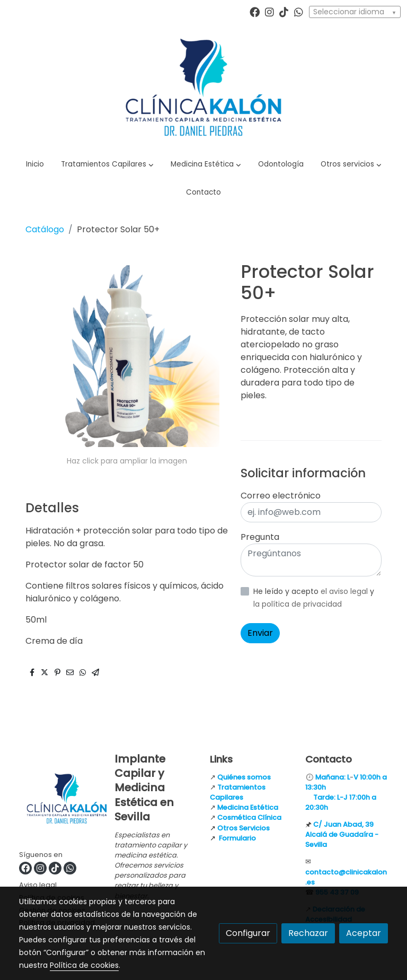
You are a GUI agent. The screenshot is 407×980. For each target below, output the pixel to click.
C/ (318, 824)
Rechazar (308, 933)
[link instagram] (269, 11)
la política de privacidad (298, 604)
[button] (107, 164)
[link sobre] (60, 800)
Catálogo (45, 229)
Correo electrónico (281, 496)
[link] (203, 87)
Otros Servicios (244, 828)
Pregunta (260, 537)
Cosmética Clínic (247, 817)
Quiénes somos (244, 777)
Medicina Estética (248, 807)
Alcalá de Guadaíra (339, 834)
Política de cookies (84, 965)
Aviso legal (38, 885)
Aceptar (364, 933)
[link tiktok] (284, 11)
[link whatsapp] (299, 11)
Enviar (260, 633)
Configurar (248, 933)
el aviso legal (345, 591)
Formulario (237, 838)
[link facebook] (255, 11)
